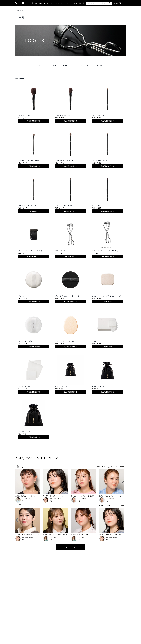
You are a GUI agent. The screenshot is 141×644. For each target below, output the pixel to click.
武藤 (51, 501)
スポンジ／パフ (82, 66)
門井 (23, 501)
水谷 (79, 501)
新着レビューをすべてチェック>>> (111, 467)
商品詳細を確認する (34, 121)
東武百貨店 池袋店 (55, 499)
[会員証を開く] (117, 3)
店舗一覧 (82, 3)
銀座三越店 (53, 537)
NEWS (57, 3)
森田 (51, 540)
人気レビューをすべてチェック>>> (111, 505)
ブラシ (40, 66)
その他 (99, 66)
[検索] (99, 3)
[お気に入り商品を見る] (120, 3)
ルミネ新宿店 (82, 499)
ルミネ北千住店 (27, 499)
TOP (16, 10)
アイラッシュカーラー (59, 66)
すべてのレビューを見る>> (70, 547)
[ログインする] (114, 3)
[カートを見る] (123, 3)
